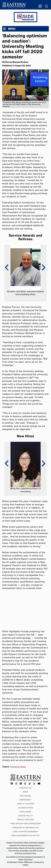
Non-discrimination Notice (25, 836)
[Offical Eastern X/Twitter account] (34, 784)
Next (43, 267)
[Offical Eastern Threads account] (25, 784)
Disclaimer (25, 812)
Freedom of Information (25, 828)
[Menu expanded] (40, 6)
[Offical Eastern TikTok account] (30, 784)
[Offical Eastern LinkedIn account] (21, 784)
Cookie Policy (25, 816)
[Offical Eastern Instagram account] (16, 784)
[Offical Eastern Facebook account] (12, 784)
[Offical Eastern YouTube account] (39, 784)
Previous (7, 267)
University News (18, 767)
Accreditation (26, 808)
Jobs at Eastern (25, 804)
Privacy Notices (25, 820)
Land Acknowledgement (26, 832)
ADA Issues (25, 796)
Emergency (25, 800)
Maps (26, 792)
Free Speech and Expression (25, 824)
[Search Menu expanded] (47, 6)
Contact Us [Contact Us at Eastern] (25, 788)
